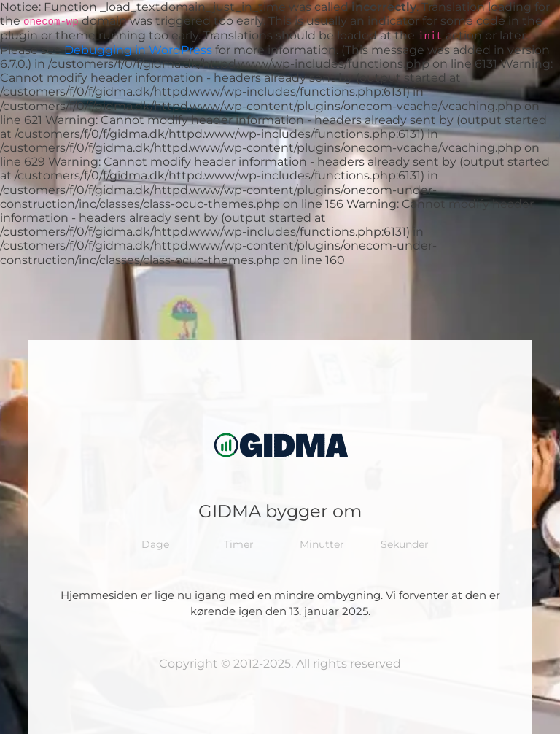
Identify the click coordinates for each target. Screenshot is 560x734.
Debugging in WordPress (138, 50)
